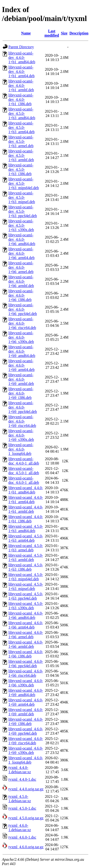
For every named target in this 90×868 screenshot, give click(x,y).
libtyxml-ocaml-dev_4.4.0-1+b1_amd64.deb (22, 58)
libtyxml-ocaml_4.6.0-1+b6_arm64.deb (26, 625)
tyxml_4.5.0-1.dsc (22, 808)
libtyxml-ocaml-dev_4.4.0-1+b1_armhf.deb (21, 85)
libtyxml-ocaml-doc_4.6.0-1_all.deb (24, 480)
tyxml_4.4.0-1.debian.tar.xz (20, 770)
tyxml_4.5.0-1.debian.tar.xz (20, 799)
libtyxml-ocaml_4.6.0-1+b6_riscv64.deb (26, 673)
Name (26, 33)
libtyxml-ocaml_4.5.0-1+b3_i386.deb (26, 567)
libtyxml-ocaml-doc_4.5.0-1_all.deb (24, 471)
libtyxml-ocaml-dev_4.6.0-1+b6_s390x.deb (21, 337)
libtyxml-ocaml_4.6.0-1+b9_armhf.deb (26, 712)
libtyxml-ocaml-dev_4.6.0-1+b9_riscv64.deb (22, 421)
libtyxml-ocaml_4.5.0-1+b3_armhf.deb (26, 557)
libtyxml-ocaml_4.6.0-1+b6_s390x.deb (26, 683)
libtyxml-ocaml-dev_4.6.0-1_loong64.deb (21, 449)
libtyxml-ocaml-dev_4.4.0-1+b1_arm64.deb (21, 72)
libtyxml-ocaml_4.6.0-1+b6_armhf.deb (26, 644)
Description (79, 33)
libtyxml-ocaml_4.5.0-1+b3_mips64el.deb (26, 577)
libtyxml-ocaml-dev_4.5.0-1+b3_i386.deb (21, 169)
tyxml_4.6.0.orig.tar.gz (26, 847)
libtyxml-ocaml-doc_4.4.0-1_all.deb (24, 461)
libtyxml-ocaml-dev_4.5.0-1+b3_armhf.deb (21, 155)
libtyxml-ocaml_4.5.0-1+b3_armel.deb (26, 548)
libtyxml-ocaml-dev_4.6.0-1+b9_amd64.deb (22, 351)
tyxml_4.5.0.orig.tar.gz (26, 818)
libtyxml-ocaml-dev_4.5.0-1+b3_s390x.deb (21, 225)
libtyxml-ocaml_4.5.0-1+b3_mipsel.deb (26, 586)
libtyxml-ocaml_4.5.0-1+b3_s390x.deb (26, 606)
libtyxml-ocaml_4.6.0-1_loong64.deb (26, 760)
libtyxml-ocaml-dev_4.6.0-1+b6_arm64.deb (21, 253)
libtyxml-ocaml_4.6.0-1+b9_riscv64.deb (26, 741)
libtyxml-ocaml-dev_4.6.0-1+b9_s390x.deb (21, 435)
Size (64, 33)
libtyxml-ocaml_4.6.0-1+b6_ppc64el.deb (26, 664)
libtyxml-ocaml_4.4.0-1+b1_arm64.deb (26, 500)
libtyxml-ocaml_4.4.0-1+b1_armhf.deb (26, 509)
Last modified (52, 33)
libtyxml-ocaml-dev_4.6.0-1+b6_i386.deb (21, 295)
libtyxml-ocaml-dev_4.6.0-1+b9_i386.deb (21, 393)
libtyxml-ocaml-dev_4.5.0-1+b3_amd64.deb (22, 113)
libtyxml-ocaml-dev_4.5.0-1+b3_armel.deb (21, 141)
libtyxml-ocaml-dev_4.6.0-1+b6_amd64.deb (22, 239)
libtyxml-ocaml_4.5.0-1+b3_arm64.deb (26, 538)
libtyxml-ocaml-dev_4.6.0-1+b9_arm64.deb (21, 365)
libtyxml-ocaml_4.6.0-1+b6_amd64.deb (26, 615)
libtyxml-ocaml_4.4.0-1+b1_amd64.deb (26, 490)
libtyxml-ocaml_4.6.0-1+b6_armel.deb (26, 635)
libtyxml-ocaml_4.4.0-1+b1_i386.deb (26, 519)
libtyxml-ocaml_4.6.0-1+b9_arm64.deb (26, 702)
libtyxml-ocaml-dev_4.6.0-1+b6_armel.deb (21, 267)
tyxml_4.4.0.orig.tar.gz (26, 789)
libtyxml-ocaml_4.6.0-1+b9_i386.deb (26, 721)
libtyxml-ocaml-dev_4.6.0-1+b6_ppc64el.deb (23, 309)
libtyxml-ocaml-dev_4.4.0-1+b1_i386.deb (21, 99)
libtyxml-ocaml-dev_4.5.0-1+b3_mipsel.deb (22, 197)
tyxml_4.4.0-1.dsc (22, 779)
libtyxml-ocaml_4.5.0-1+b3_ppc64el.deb (26, 596)
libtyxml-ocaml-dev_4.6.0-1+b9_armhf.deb (21, 379)
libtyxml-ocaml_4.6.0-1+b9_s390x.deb (26, 750)
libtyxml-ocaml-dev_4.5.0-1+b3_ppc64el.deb (23, 211)
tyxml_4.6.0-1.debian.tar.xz (20, 828)
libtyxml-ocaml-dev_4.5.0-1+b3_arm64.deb (21, 127)
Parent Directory (21, 47)
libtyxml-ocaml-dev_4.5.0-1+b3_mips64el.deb (24, 183)
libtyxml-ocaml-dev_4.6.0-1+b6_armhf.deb (21, 281)
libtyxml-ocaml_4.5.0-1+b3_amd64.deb (26, 529)
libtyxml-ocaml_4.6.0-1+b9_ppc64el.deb (26, 731)
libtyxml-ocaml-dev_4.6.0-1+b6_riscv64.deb (22, 323)
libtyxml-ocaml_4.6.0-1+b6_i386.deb (26, 654)
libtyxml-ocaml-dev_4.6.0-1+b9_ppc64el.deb (23, 407)
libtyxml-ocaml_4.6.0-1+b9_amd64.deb (26, 693)
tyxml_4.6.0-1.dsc (22, 837)
